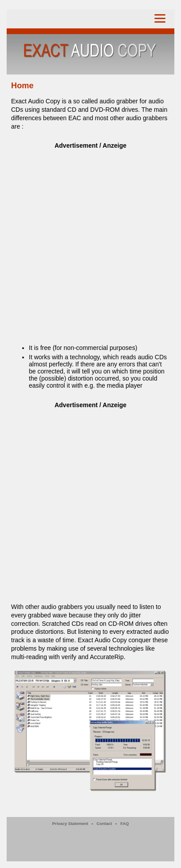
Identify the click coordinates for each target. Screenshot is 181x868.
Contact (104, 824)
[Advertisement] (90, 242)
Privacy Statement (70, 824)
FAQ (124, 824)
